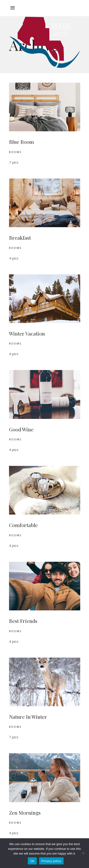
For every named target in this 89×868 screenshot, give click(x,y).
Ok (32, 861)
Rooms (15, 152)
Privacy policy (51, 861)
